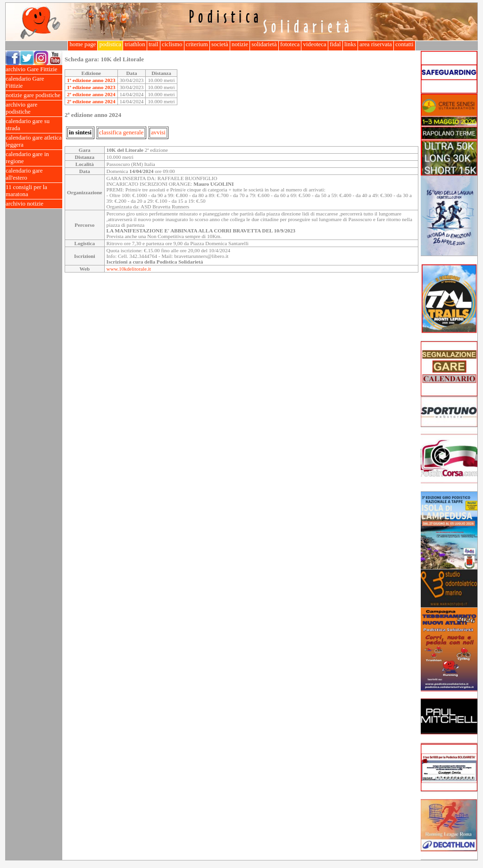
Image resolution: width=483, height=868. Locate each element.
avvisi (158, 132)
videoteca (314, 44)
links (350, 44)
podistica (110, 44)
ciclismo (172, 44)
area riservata (376, 44)
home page (83, 44)
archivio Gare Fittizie (34, 70)
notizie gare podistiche (34, 95)
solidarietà (264, 44)
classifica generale (121, 132)
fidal (335, 44)
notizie (240, 44)
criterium (197, 44)
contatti (404, 44)
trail (154, 44)
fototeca (290, 44)
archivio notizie (34, 204)
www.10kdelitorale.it (129, 269)
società (220, 44)
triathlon (135, 44)
